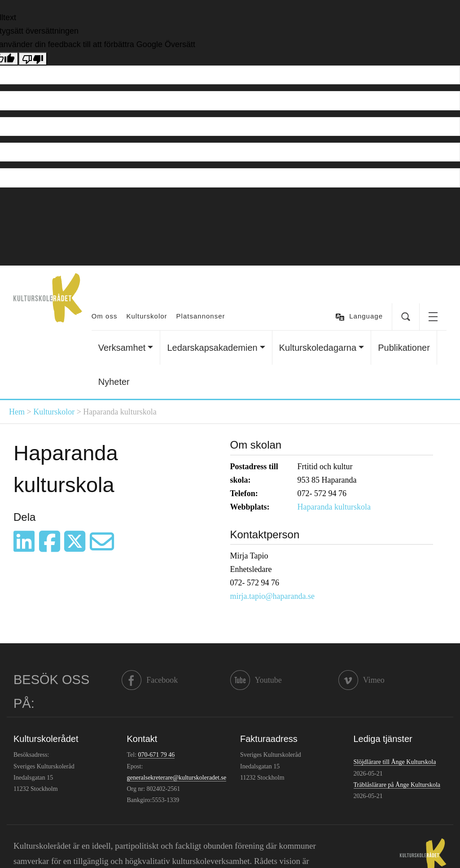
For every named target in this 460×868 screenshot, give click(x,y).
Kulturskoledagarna (318, 348)
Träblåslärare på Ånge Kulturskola (397, 785)
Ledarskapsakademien (212, 348)
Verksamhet (122, 348)
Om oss (105, 316)
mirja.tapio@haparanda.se (273, 596)
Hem (17, 412)
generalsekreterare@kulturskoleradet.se (177, 778)
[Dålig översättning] (33, 59)
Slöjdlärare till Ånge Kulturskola (395, 762)
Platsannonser (201, 316)
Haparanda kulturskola (334, 507)
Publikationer (404, 348)
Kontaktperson (265, 534)
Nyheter (114, 382)
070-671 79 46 (157, 755)
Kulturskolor (147, 316)
